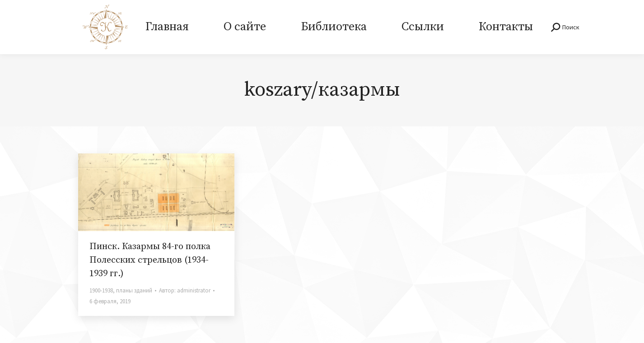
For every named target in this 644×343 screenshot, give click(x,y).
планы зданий (134, 290)
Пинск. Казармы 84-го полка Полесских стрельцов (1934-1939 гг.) (150, 260)
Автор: (185, 290)
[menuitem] (167, 27)
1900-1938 (101, 290)
